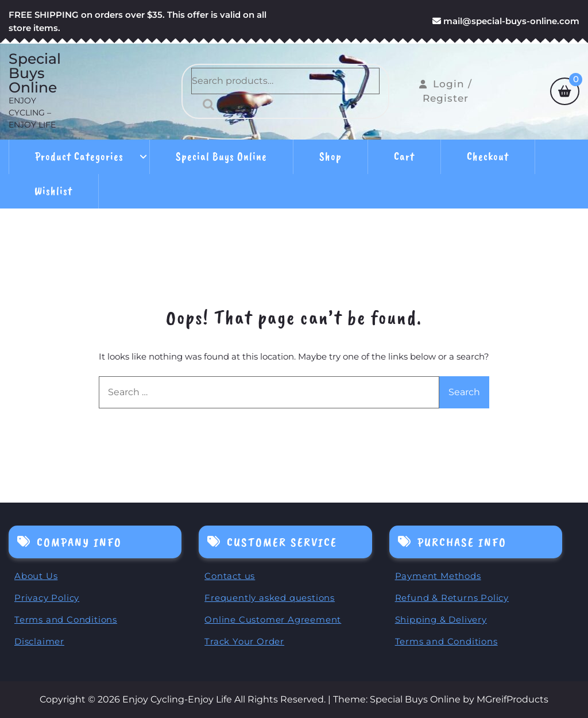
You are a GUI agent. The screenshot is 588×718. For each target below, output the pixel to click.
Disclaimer (39, 641)
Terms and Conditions (66, 619)
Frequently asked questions (270, 598)
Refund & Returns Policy (452, 598)
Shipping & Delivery (441, 619)
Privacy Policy (47, 598)
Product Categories (79, 157)
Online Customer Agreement (273, 619)
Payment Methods (438, 576)
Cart (404, 157)
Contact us (230, 576)
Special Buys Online (35, 73)
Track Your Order (244, 641)
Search (206, 105)
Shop (330, 157)
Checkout (488, 157)
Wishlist (53, 191)
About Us (36, 576)
